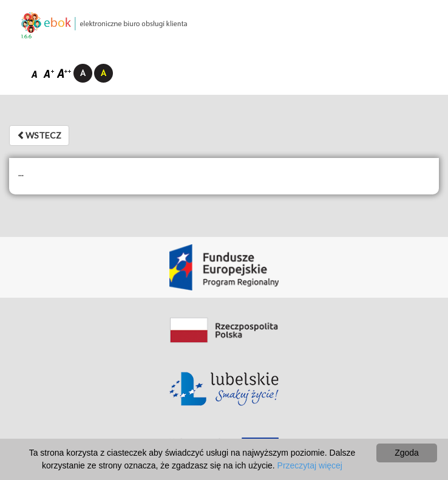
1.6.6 (26, 37)
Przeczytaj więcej (310, 465)
